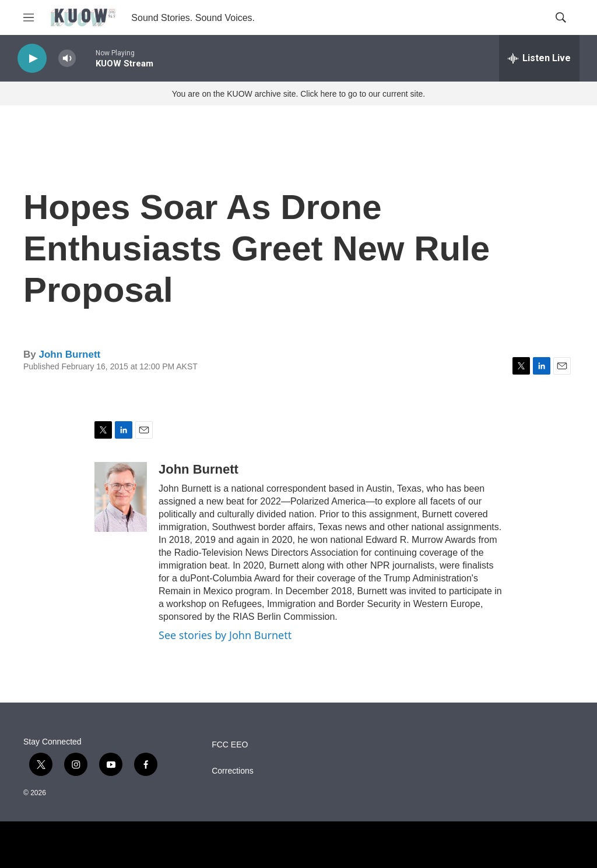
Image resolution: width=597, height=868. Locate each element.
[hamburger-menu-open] (29, 17)
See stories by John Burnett (225, 635)
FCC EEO (230, 745)
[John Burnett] (121, 497)
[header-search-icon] (561, 17)
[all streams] (539, 58)
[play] (32, 59)
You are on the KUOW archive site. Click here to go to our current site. (298, 94)
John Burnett (69, 354)
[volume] (67, 59)
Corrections (233, 771)
